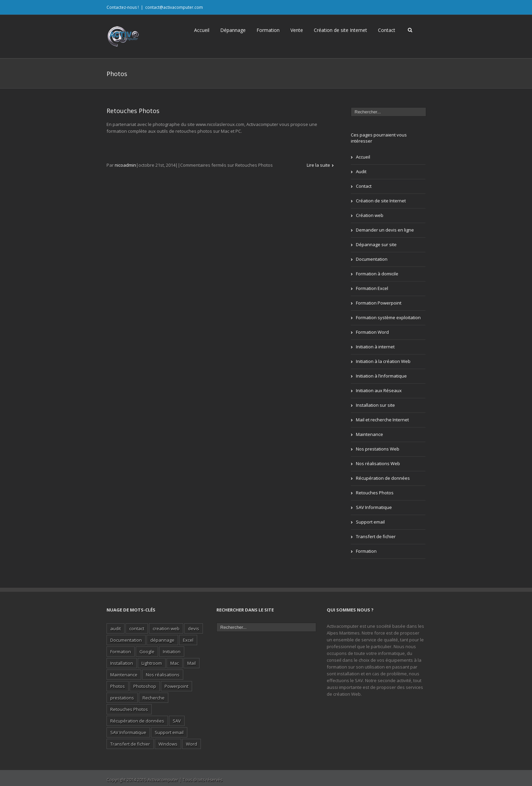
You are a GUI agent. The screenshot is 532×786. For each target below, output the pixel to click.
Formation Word (372, 332)
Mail (192, 663)
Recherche (154, 698)
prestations (122, 698)
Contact (387, 30)
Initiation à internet (375, 347)
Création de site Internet (340, 30)
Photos (118, 686)
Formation (268, 30)
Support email (370, 522)
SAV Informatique (374, 507)
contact (137, 628)
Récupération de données (383, 478)
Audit (361, 171)
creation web (166, 628)
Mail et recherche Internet (382, 420)
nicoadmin (125, 165)
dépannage (162, 640)
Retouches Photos (133, 111)
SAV (177, 721)
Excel (188, 640)
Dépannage (233, 30)
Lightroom (152, 663)
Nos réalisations (163, 675)
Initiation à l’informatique (381, 376)
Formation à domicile (377, 274)
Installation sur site (375, 405)
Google (147, 652)
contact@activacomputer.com (174, 7)
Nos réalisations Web (378, 463)
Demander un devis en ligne (385, 230)
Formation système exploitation (388, 317)
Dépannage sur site (376, 244)
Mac (175, 663)
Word (192, 744)
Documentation (372, 259)
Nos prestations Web (378, 449)
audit (116, 628)
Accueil (202, 30)
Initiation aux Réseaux (379, 390)
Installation (122, 663)
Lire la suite (318, 165)
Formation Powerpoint (379, 303)
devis (194, 628)
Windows (168, 744)
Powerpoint (176, 686)
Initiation (172, 652)
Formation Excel (372, 288)
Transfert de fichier (376, 536)
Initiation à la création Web (383, 361)
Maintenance (369, 434)
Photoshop (145, 686)
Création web (370, 215)
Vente (297, 30)
